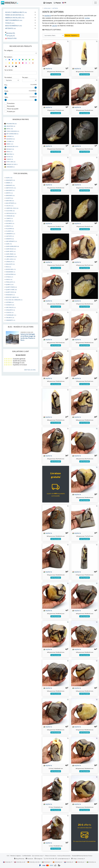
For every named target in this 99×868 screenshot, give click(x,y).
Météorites (11, 28)
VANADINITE (11, 320)
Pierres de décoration (15, 15)
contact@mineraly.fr (64, 859)
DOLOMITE (10, 223)
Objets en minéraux (14, 20)
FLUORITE (10, 231)
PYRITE (9, 279)
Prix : (6, 85)
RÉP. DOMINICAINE (12, 134)
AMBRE (9, 183)
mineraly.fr (8, 862)
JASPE (9, 244)
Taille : (6, 97)
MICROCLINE (11, 269)
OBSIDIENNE (11, 272)
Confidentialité (27, 856)
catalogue (47, 8)
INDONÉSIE (11, 139)
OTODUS (9, 277)
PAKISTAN (10, 154)
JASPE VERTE (11, 251)
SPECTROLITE (11, 307)
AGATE (9, 178)
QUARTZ (10, 284)
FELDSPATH (10, 229)
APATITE (9, 193)
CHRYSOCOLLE (11, 213)
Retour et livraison (51, 856)
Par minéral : (8, 77)
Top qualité (10, 36)
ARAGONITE (10, 195)
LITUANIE (10, 141)
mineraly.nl (69, 862)
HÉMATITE (10, 239)
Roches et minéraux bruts (16, 12)
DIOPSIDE (10, 221)
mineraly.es (57, 862)
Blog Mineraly (19, 859)
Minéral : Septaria (72, 35)
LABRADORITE (11, 256)
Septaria (55, 8)
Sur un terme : (9, 70)
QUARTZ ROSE (11, 292)
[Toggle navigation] (96, 3)
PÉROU (9, 152)
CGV (8, 856)
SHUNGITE (10, 305)
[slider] (6, 88)
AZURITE (9, 198)
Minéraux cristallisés (15, 18)
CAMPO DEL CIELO (12, 208)
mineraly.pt (80, 862)
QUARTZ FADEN (11, 287)
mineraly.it (46, 862)
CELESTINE (10, 211)
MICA (8, 267)
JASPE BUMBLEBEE (12, 246)
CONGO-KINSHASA (13, 131)
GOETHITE (10, 236)
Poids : (7, 91)
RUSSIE (10, 157)
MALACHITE (10, 264)
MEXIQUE (10, 149)
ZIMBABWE (10, 167)
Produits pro (11, 38)
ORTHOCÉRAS (11, 274)
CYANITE (9, 218)
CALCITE (10, 206)
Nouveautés (10, 33)
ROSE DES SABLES (12, 297)
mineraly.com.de (34, 862)
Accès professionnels (64, 856)
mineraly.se (91, 862)
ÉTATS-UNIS (11, 162)
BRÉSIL (10, 129)
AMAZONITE (10, 180)
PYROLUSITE (10, 282)
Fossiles (10, 23)
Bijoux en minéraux (14, 26)
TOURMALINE (11, 315)
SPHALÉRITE (10, 310)
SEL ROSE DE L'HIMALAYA (14, 300)
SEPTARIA (10, 302)
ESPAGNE (10, 136)
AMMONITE (10, 185)
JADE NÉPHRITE (11, 241)
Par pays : (25, 77)
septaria (47, 68)
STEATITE (10, 312)
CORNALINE (10, 216)
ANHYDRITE (10, 190)
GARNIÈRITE (10, 234)
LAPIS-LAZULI (11, 259)
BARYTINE (10, 201)
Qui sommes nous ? (38, 856)
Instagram (38, 859)
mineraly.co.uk (20, 862)
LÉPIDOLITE (10, 262)
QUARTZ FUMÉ (11, 290)
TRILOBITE (10, 317)
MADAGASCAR (12, 146)
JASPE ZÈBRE (11, 254)
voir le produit (56, 74)
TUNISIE (10, 159)
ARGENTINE (11, 126)
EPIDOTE (10, 226)
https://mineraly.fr (79, 859)
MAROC (10, 144)
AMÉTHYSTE (11, 188)
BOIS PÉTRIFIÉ (11, 203)
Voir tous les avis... (30, 370)
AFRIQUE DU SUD (12, 164)
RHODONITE (10, 295)
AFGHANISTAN (11, 124)
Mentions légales (16, 856)
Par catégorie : (9, 50)
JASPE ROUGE (11, 249)
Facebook (29, 859)
